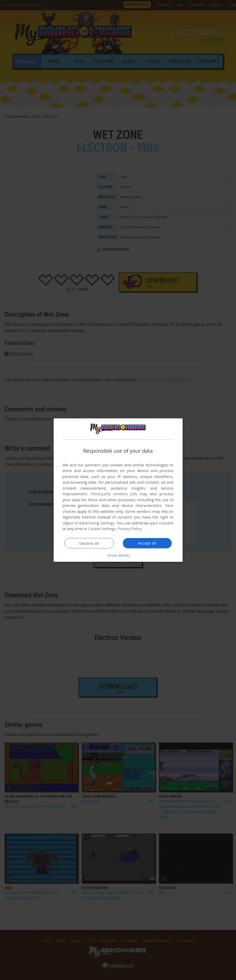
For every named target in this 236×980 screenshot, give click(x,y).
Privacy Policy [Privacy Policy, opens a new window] (130, 529)
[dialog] (118, 490)
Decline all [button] (89, 543)
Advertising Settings (97, 523)
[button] (118, 555)
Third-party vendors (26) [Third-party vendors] (114, 494)
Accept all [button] (147, 543)
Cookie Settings (102, 529)
